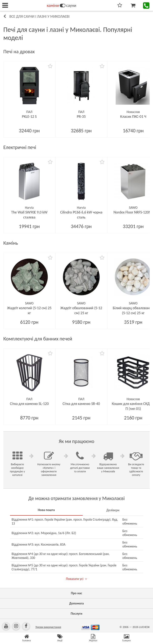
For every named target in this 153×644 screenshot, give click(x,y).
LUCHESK (144, 627)
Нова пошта (46, 510)
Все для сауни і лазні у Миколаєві (39, 16)
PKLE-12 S (29, 117)
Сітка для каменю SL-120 (29, 404)
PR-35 (81, 117)
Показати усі (75, 579)
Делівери (113, 510)
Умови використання (48, 627)
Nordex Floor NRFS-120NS (133, 212)
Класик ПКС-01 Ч (133, 117)
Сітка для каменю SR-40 (81, 404)
